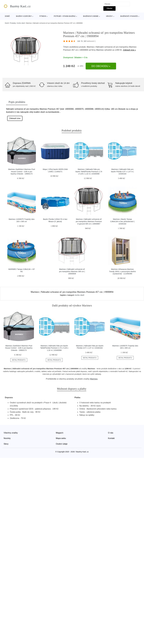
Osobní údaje (62, 444)
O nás (111, 433)
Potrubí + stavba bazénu (65, 16)
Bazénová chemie (91, 16)
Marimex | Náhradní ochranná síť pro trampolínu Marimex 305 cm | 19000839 (72, 271)
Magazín (60, 433)
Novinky (7, 438)
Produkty (13, 23)
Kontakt (111, 438)
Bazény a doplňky (24, 16)
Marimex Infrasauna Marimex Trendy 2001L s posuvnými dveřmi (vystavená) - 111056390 (122, 271)
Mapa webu (61, 438)
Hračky (109, 16)
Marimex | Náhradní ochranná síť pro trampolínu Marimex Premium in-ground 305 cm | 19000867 (89, 221)
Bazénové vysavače (129, 16)
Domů (7, 16)
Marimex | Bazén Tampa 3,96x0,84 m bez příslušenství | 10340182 (122, 221)
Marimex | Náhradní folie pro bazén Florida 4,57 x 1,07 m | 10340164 (122, 172)
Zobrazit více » (129, 50)
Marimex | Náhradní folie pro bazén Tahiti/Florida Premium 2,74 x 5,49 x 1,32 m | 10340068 (89, 172)
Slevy (6, 444)
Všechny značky (11, 433)
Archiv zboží (21, 23)
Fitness (43, 16)
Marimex (100, 50)
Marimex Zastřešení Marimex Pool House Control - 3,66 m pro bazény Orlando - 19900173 (22, 172)
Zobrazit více (15, 118)
